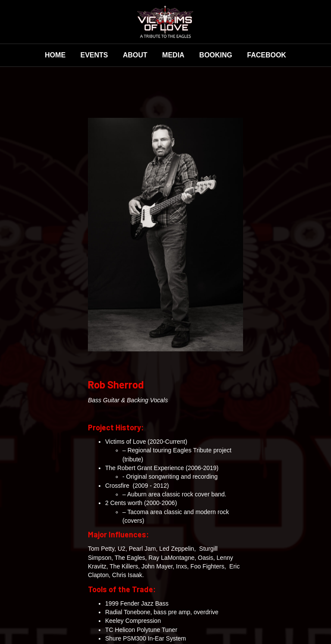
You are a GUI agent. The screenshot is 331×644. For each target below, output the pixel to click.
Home (55, 55)
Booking (215, 55)
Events (94, 55)
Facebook (267, 55)
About (135, 55)
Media (173, 55)
